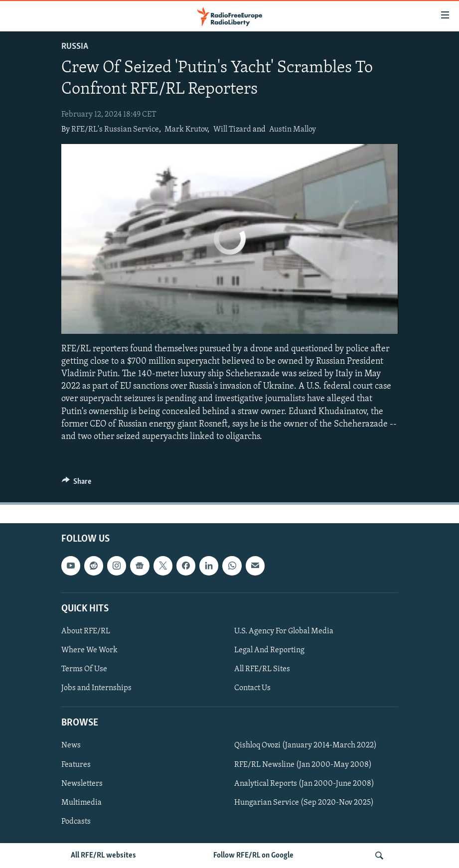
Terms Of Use (84, 669)
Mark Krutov (186, 130)
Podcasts (76, 822)
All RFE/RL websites (103, 856)
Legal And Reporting (269, 650)
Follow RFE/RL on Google (253, 856)
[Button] (77, 484)
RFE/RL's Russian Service (115, 130)
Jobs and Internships (96, 688)
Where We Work (89, 650)
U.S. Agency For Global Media (284, 631)
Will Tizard (232, 130)
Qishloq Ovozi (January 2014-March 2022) (306, 746)
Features (76, 765)
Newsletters (82, 784)
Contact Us (252, 688)
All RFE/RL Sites (262, 669)
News (71, 746)
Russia (75, 47)
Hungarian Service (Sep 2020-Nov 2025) (304, 803)
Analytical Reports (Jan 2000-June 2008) (304, 784)
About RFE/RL (86, 631)
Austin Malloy (293, 130)
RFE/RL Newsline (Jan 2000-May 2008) (303, 765)
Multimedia (81, 803)
